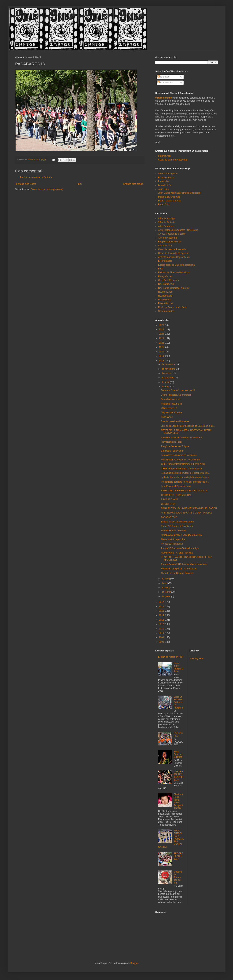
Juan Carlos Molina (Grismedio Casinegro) (180, 193)
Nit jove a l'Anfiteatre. (172, 413)
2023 (162, 338)
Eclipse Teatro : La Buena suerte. (178, 522)
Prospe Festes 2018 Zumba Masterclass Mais (184, 564)
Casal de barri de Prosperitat (173, 249)
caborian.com (165, 246)
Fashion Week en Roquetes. (175, 421)
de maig (166, 579)
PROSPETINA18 (170, 499)
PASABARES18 (169, 517)
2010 (162, 633)
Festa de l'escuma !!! (171, 404)
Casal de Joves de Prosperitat (173, 253)
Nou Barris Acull (166, 284)
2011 (162, 629)
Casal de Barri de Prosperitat (173, 160)
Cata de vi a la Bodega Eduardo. (177, 573)
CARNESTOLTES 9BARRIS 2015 (179, 776)
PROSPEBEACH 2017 (178, 856)
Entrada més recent (26, 184)
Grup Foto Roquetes (168, 280)
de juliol (166, 382)
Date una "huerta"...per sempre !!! (178, 390)
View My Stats (197, 659)
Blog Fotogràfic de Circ (170, 242)
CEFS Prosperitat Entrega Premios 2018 (181, 469)
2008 (162, 642)
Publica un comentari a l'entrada (36, 177)
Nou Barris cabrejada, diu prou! (174, 288)
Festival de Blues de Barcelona (174, 272)
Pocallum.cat (165, 300)
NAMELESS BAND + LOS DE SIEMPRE (182, 535)
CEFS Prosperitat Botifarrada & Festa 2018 (183, 464)
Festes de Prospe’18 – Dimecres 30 (179, 569)
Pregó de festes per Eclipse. (175, 446)
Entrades (163, 77)
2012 (162, 624)
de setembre (168, 378)
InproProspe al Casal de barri (176, 486)
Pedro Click (164, 204)
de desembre (168, 364)
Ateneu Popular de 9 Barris (172, 234)
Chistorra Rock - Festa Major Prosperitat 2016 (178, 801)
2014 (162, 615)
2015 (162, 611)
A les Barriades (166, 226)
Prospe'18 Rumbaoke (172, 544)
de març (166, 588)
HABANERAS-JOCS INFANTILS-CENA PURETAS (187, 513)
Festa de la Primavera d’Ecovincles (179, 455)
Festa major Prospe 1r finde (179, 667)
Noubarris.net (165, 292)
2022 (162, 343)
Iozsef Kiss (164, 181)
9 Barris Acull (165, 156)
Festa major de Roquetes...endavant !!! (181, 460)
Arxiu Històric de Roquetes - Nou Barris (178, 230)
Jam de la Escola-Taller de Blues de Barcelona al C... (188, 426)
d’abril (165, 583)
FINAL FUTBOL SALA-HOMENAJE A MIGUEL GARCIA (189, 508)
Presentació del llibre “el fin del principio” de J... (185, 482)
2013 (162, 620)
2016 (162, 607)
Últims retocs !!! (169, 408)
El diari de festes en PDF (171, 657)
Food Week (167, 417)
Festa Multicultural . (171, 399)
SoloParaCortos (166, 311)
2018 (162, 361)
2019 (162, 356)
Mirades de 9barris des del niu (178, 877)
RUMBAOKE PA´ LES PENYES (177, 553)
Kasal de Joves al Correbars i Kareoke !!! (182, 438)
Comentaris (165, 83)
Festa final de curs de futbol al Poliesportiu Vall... (186, 473)
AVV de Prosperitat (168, 238)
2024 (162, 334)
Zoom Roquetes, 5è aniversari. (177, 395)
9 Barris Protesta (167, 222)
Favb (161, 269)
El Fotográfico (165, 261)
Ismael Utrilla (165, 185)
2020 (162, 352)
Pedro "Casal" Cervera (170, 201)
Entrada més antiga (133, 184)
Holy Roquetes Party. (172, 442)
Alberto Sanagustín (168, 174)
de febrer (166, 592)
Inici (80, 184)
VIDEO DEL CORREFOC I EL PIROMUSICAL (184, 491)
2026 (162, 325)
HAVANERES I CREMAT (174, 531)
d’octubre (167, 373)
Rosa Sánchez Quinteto (178, 754)
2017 (162, 602)
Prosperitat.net (166, 303)
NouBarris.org (165, 296)
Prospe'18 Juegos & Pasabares (177, 526)
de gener (166, 596)
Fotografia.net (165, 276)
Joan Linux (164, 189)
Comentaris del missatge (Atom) (47, 189)
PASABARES (178, 734)
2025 (162, 330)
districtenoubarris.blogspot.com (174, 257)
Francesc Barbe (166, 178)
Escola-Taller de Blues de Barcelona (176, 265)
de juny (166, 387)
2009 (162, 637)
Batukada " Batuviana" (172, 451)
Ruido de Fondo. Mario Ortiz (172, 307)
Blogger (134, 963)
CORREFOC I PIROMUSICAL (176, 495)
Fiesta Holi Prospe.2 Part (174, 539)
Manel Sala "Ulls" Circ (169, 197)
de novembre (168, 369)
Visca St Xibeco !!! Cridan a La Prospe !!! (179, 702)
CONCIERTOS (169, 504)
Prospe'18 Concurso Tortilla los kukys (180, 548)
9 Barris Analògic (167, 218)
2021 (162, 347)
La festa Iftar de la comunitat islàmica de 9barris (185, 477)
